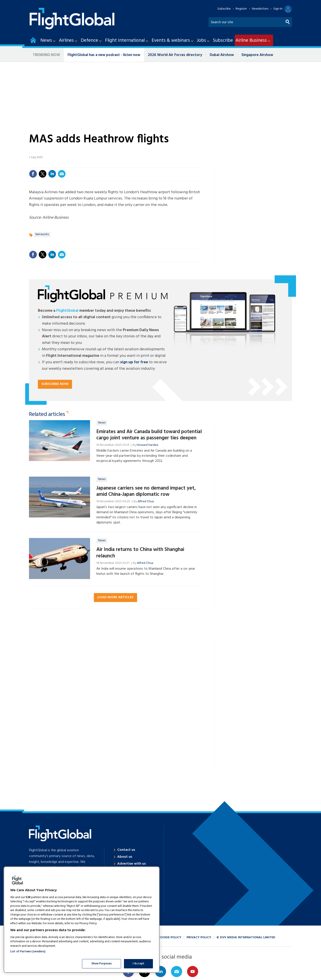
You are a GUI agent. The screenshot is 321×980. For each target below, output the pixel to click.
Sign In (278, 9)
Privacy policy (199, 937)
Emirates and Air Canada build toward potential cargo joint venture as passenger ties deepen (149, 435)
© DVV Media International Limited (246, 937)
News (102, 423)
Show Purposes (102, 964)
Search (288, 21)
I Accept (138, 964)
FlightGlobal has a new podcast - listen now (104, 55)
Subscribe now (55, 384)
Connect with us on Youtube (193, 972)
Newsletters (260, 9)
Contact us (126, 850)
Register (241, 9)
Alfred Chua (146, 501)
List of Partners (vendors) (28, 952)
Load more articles (115, 597)
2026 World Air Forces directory (175, 55)
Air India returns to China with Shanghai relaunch (140, 553)
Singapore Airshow (257, 55)
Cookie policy (170, 937)
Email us (177, 972)
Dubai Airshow (222, 55)
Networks (42, 234)
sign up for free (134, 362)
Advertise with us (132, 864)
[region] (82, 920)
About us (125, 857)
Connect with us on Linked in (160, 972)
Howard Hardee (147, 445)
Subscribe (224, 9)
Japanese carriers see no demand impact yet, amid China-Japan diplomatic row (146, 491)
